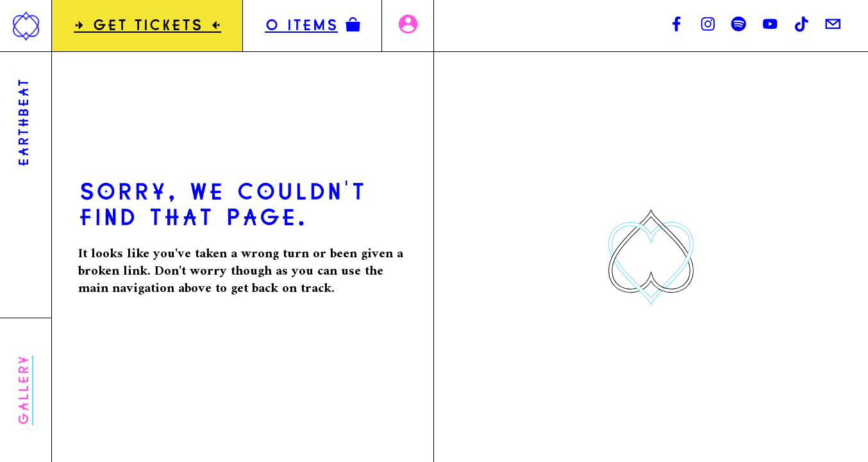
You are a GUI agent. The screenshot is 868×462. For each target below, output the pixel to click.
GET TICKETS (147, 26)
